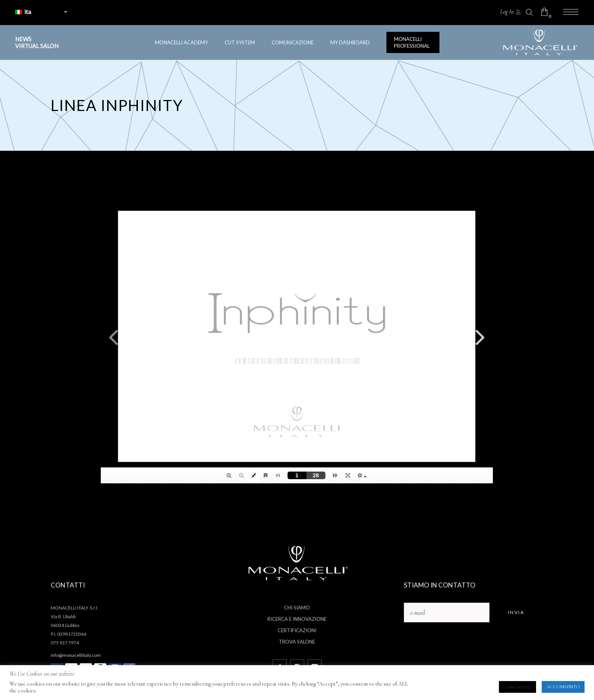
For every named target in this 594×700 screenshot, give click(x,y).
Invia (516, 612)
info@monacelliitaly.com (76, 655)
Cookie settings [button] (517, 687)
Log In (507, 12)
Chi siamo (297, 608)
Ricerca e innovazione (297, 619)
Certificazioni (297, 630)
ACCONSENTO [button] (563, 687)
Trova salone (297, 642)
